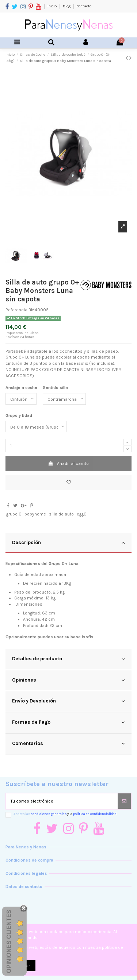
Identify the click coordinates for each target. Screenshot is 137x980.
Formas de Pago (68, 722)
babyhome (35, 514)
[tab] (68, 543)
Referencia (16, 310)
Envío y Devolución (68, 701)
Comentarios (68, 744)
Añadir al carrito (68, 463)
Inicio (52, 6)
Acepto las (65, 814)
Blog (67, 6)
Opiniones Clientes (9, 942)
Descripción (68, 543)
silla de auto (61, 514)
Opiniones (68, 680)
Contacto (84, 6)
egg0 (82, 514)
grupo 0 (14, 514)
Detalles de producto (68, 659)
